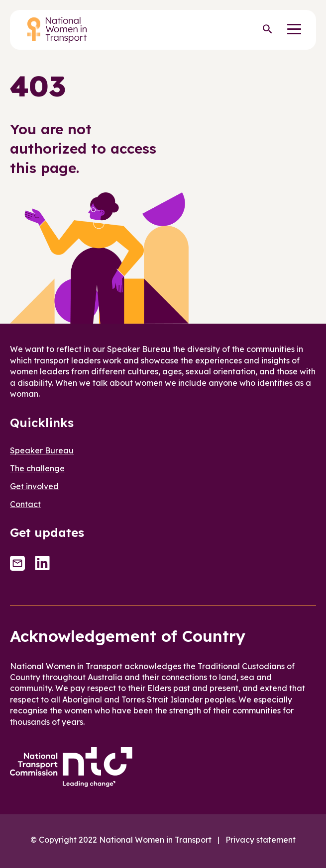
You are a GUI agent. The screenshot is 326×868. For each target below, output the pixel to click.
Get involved (34, 486)
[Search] (267, 30)
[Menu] (294, 30)
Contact (25, 504)
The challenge (37, 468)
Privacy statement (261, 840)
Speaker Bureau (42, 450)
